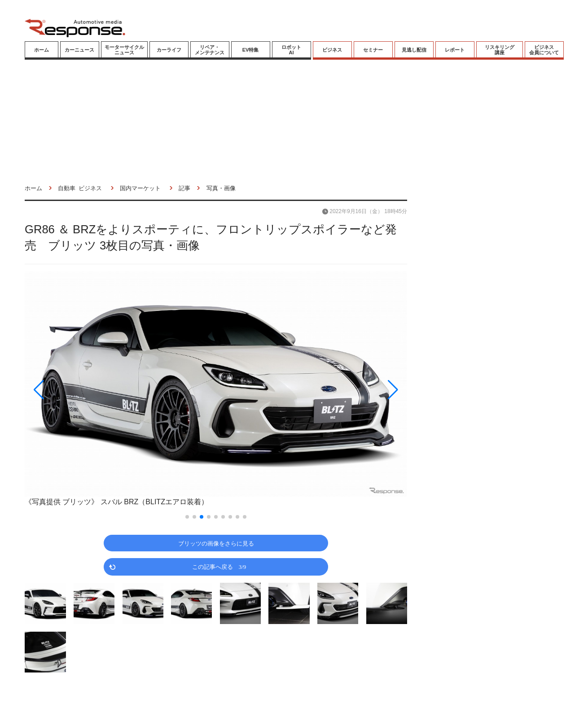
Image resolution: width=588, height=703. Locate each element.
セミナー (373, 50)
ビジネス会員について (544, 50)
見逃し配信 (414, 50)
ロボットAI (291, 50)
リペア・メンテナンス (210, 50)
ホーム (42, 50)
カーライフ (169, 50)
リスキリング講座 (500, 50)
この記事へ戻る (219, 566)
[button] (82, 390)
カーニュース (79, 50)
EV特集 (251, 50)
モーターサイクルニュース (124, 50)
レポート (455, 50)
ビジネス (332, 50)
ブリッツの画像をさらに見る (216, 543)
